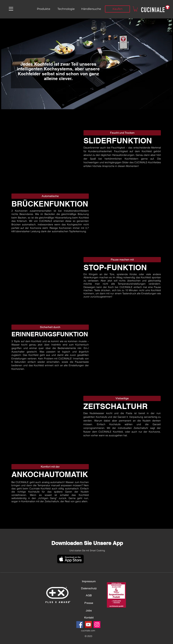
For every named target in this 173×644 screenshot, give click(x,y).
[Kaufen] (117, 9)
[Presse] (89, 603)
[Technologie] (66, 9)
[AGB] (89, 595)
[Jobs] (89, 611)
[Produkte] (44, 9)
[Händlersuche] (91, 9)
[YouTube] (88, 625)
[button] (11, 9)
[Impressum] (89, 581)
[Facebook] (80, 625)
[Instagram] (97, 625)
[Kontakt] (89, 618)
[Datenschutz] (89, 588)
